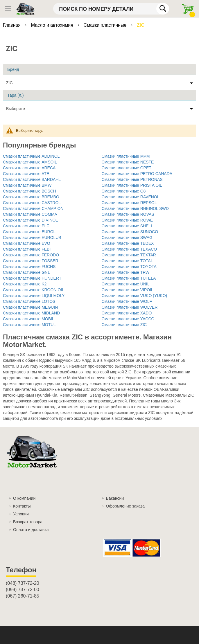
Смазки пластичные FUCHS (29, 267)
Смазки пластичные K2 (25, 284)
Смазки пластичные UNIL (126, 284)
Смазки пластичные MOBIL (29, 319)
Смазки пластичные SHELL (128, 226)
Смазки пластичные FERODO (31, 255)
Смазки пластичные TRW (126, 272)
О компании (24, 498)
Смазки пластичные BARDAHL (32, 179)
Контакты (22, 506)
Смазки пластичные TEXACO (129, 249)
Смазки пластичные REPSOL (129, 203)
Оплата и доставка (31, 530)
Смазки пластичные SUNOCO (130, 232)
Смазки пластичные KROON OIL (34, 290)
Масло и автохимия (53, 25)
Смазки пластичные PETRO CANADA (137, 174)
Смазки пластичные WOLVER (130, 307)
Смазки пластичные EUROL (29, 232)
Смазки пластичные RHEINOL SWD (135, 208)
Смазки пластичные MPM (126, 156)
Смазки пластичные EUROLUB (32, 238)
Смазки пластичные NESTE (128, 162)
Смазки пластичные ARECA (29, 168)
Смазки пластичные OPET (127, 168)
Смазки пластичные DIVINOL (30, 220)
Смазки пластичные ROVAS (128, 214)
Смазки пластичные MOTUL (29, 325)
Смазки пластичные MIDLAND (31, 313)
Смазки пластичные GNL (26, 272)
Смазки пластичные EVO (27, 243)
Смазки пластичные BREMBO (31, 197)
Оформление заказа (125, 506)
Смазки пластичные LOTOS (29, 301)
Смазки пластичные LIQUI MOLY (34, 296)
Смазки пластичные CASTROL (32, 203)
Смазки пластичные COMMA (30, 214)
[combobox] (111, 9)
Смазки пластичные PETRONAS (132, 179)
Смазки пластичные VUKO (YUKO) (135, 296)
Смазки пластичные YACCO (128, 319)
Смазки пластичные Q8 (124, 191)
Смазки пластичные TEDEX (128, 243)
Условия (21, 514)
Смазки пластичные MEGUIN (30, 307)
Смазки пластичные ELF (26, 226)
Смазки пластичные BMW (27, 185)
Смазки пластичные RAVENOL (131, 197)
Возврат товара (28, 522)
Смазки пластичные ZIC (124, 325)
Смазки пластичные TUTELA (129, 278)
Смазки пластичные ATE (26, 174)
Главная (12, 25)
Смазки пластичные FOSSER (31, 261)
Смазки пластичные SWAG (127, 238)
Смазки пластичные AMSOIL (30, 162)
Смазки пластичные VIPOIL (128, 290)
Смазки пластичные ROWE (127, 220)
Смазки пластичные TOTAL (127, 261)
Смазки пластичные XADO (127, 313)
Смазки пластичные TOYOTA (129, 267)
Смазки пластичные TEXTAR (129, 255)
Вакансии (115, 498)
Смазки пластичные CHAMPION (33, 208)
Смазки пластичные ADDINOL (31, 156)
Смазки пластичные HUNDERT (32, 278)
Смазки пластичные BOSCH (29, 191)
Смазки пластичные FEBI (27, 249)
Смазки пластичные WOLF (127, 301)
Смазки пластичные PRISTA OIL (132, 185)
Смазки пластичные (106, 25)
